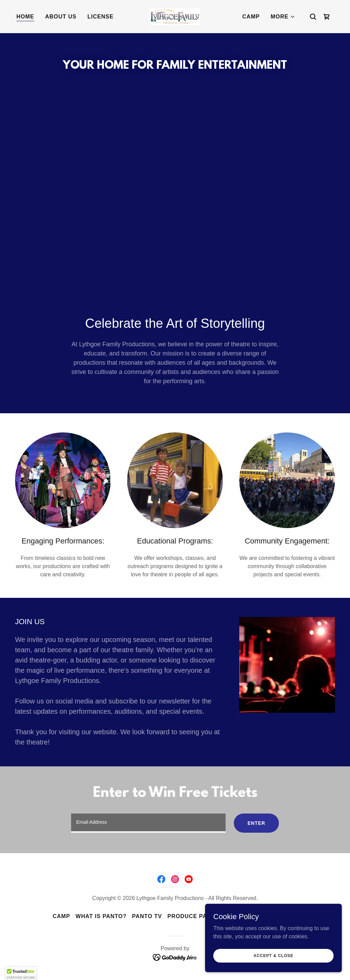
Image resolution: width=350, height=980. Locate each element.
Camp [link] (251, 17)
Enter (256, 823)
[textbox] (148, 823)
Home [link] (25, 17)
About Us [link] (61, 17)
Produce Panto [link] (193, 916)
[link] (175, 16)
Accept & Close (274, 955)
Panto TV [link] (147, 916)
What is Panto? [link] (101, 916)
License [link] (100, 17)
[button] (283, 17)
